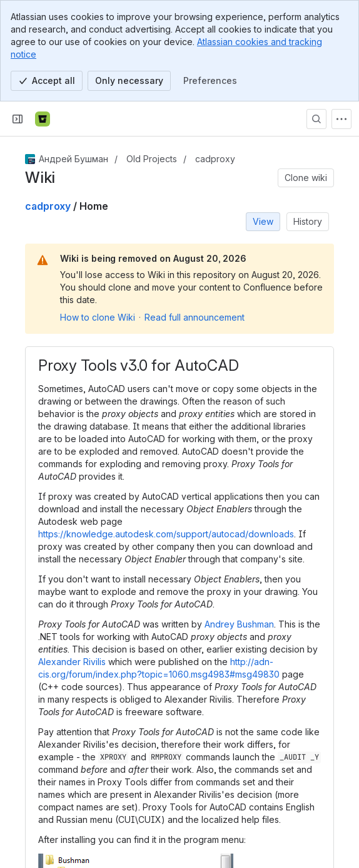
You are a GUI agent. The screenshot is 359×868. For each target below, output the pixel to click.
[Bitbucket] (43, 119)
